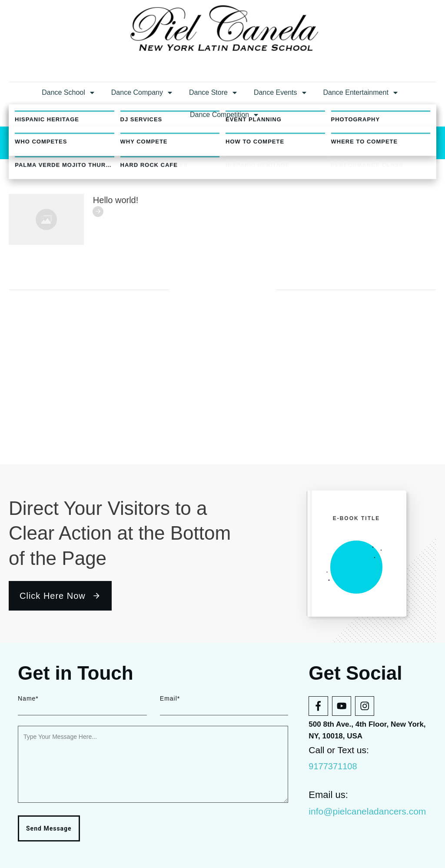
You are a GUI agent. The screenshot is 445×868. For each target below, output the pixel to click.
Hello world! (116, 326)
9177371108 (333, 766)
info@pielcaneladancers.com (367, 811)
